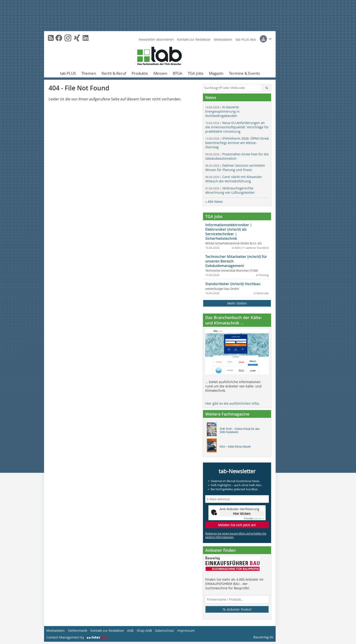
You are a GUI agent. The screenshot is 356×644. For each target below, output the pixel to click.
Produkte (140, 73)
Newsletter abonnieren (156, 39)
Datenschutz (165, 630)
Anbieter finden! (237, 609)
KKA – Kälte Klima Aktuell (235, 447)
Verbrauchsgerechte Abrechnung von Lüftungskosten (230, 190)
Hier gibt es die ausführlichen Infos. (233, 403)
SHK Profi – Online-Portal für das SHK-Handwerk (240, 431)
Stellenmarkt (78, 630)
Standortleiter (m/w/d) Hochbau (233, 284)
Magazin (216, 73)
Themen (89, 73)
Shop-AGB (144, 630)
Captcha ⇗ (254, 519)
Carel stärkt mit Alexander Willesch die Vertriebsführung (234, 179)
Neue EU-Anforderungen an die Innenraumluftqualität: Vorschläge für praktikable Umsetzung (237, 127)
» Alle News (214, 202)
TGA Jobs (196, 73)
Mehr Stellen (237, 303)
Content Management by (77, 637)
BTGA (178, 73)
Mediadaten (223, 39)
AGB (130, 630)
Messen (160, 73)
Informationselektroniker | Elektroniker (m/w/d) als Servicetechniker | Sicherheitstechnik (229, 232)
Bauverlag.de (263, 637)
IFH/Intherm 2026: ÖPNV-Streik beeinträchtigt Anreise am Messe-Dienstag (237, 143)
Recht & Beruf (114, 73)
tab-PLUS (68, 73)
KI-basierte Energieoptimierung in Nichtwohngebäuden (222, 111)
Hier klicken (242, 514)
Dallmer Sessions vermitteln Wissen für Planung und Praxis (235, 168)
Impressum (186, 630)
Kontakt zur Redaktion (194, 39)
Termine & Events (244, 73)
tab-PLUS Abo (246, 39)
